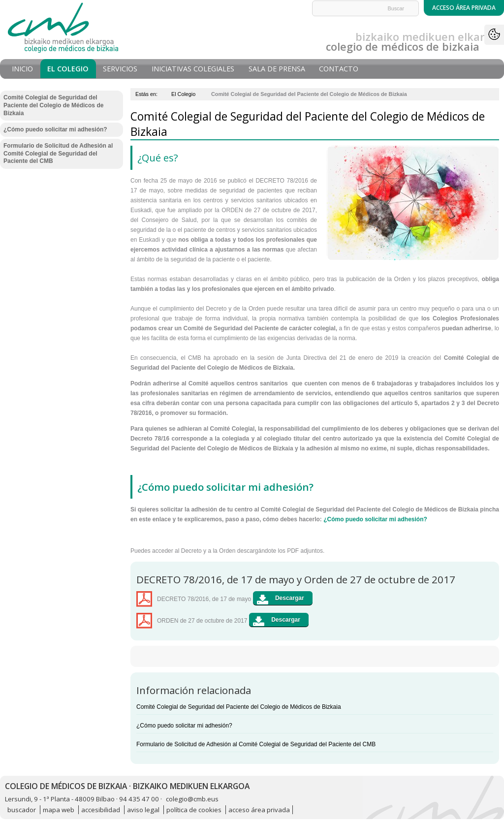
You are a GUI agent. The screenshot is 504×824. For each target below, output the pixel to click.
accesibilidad (101, 810)
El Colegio (68, 69)
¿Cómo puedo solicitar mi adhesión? (375, 519)
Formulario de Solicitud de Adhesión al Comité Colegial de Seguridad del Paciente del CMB (256, 744)
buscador (22, 810)
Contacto (339, 69)
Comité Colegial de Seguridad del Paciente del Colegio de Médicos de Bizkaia (239, 707)
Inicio (22, 69)
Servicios (120, 69)
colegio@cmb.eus (192, 799)
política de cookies (194, 810)
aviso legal (143, 810)
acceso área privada (259, 810)
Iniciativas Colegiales (193, 69)
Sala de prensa (277, 69)
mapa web (59, 810)
